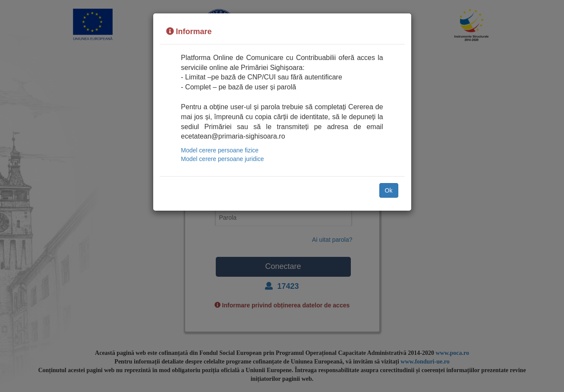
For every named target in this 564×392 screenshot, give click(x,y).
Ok (389, 190)
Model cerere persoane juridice (222, 159)
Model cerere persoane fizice (220, 150)
